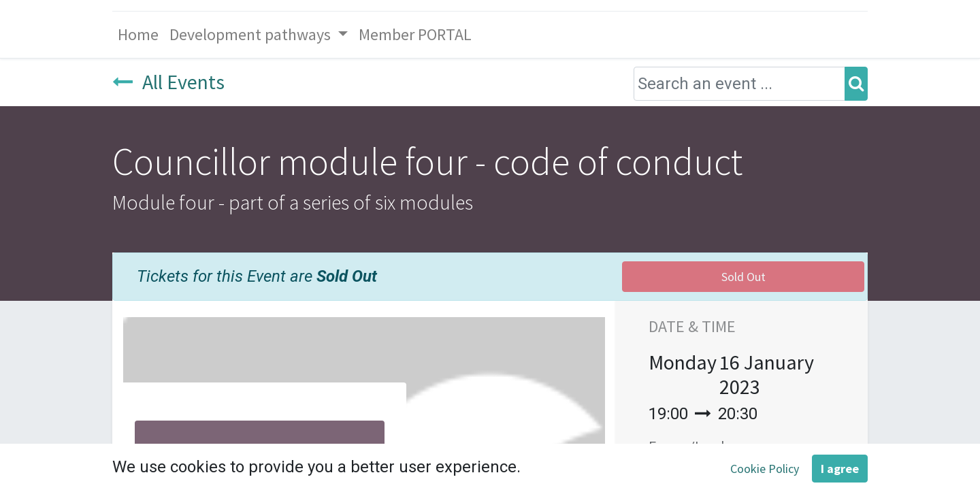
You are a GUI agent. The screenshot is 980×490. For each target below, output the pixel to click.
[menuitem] (138, 35)
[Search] (856, 84)
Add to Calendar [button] (730, 480)
